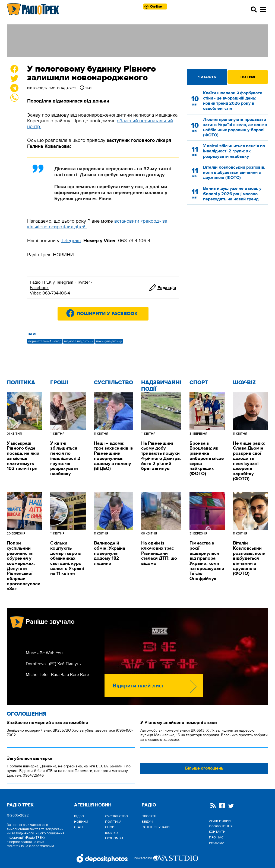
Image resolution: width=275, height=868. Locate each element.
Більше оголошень (204, 768)
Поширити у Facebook (107, 314)
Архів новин (220, 821)
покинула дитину (109, 341)
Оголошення (27, 714)
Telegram (65, 282)
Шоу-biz (244, 383)
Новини (81, 822)
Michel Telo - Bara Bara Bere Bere (57, 675)
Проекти (149, 816)
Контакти (217, 832)
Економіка (114, 838)
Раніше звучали (156, 827)
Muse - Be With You (44, 653)
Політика (21, 383)
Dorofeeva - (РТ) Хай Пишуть (53, 664)
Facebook (39, 288)
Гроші (59, 383)
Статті (79, 827)
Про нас (216, 837)
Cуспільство (113, 383)
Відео (79, 816)
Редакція (167, 288)
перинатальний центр (45, 341)
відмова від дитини (79, 341)
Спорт (199, 383)
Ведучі (147, 822)
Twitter (83, 282)
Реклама (217, 843)
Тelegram (71, 241)
